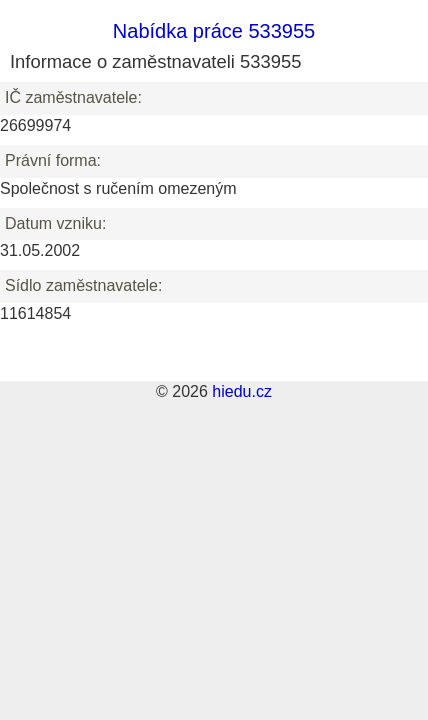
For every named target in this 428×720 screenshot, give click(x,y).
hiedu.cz (242, 391)
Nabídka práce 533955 (214, 31)
